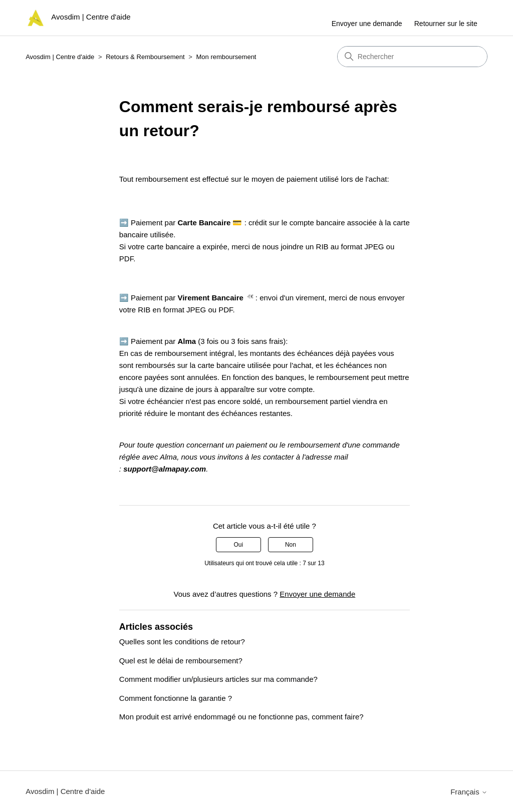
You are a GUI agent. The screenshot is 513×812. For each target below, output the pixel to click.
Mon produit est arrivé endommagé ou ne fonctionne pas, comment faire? (241, 717)
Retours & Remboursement (145, 57)
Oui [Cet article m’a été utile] (238, 545)
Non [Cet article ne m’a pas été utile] (291, 545)
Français (469, 792)
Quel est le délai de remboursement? (181, 661)
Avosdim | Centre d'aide (60, 57)
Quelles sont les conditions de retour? (182, 642)
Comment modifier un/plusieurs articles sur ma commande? (218, 679)
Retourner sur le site (446, 24)
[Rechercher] (412, 57)
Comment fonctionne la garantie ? (176, 698)
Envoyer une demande (367, 24)
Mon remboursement (226, 57)
